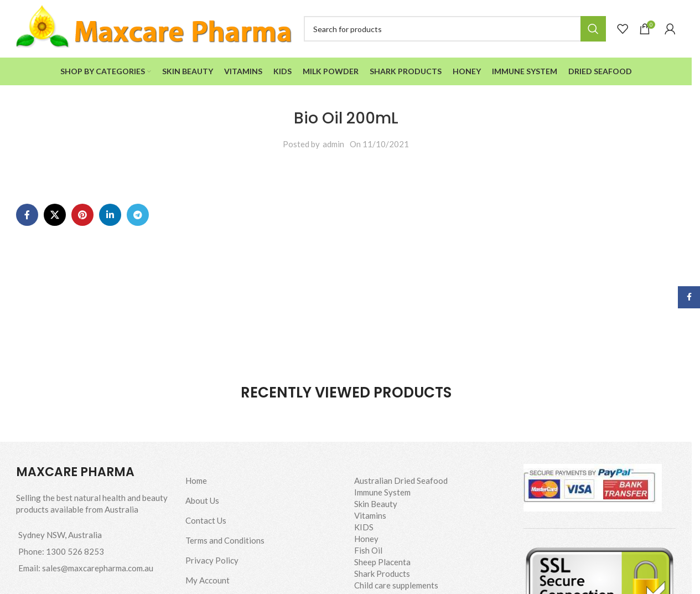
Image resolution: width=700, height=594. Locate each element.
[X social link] (55, 215)
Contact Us (206, 520)
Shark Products (382, 574)
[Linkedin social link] (110, 215)
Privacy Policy (212, 560)
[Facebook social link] (27, 215)
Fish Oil (368, 550)
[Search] (455, 29)
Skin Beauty (376, 504)
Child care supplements (396, 585)
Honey (366, 539)
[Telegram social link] (138, 215)
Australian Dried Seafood (401, 481)
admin (333, 144)
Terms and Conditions (225, 540)
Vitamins (370, 515)
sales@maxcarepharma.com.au (98, 568)
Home (196, 481)
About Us (202, 500)
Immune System (382, 492)
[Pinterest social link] (82, 215)
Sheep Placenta (382, 562)
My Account (208, 580)
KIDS (364, 527)
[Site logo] (154, 28)
